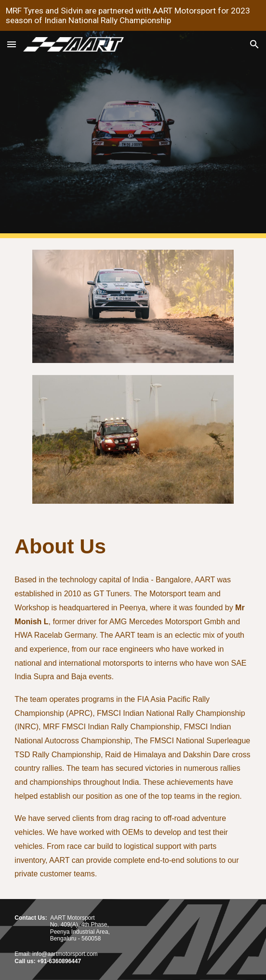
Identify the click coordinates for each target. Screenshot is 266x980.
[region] (133, 15)
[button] (12, 44)
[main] (133, 546)
